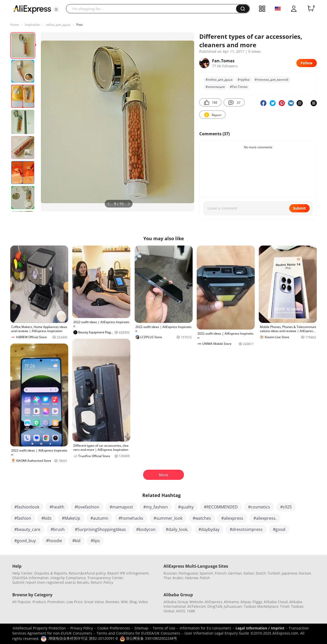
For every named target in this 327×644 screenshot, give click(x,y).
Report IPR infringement (128, 573)
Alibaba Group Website (183, 602)
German (235, 573)
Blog (133, 602)
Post (79, 25)
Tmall (285, 606)
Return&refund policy (87, 573)
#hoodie (54, 541)
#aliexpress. (265, 518)
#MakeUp (71, 518)
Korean (305, 573)
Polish (205, 578)
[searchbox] (153, 9)
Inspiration (32, 25)
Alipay (246, 602)
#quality (186, 507)
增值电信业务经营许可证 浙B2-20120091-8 (83, 638)
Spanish (206, 573)
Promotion (56, 602)
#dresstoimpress (246, 529)
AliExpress (213, 602)
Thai (167, 578)
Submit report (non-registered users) (44, 582)
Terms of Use (164, 628)
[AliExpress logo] (32, 9)
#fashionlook (27, 507)
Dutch (261, 573)
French (221, 573)
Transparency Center (105, 578)
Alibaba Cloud (276, 602)
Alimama (231, 602)
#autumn (99, 518)
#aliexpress (232, 518)
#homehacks (131, 518)
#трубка (244, 80)
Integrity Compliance (68, 578)
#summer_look (168, 518)
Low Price (74, 602)
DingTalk (215, 606)
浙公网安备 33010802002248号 (148, 638)
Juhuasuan (233, 606)
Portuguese (188, 573)
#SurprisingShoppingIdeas (100, 529)
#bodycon (146, 529)
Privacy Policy (82, 628)
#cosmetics (259, 507)
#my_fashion (156, 507)
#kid (76, 541)
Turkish (274, 573)
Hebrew (192, 578)
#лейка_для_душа (219, 80)
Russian (170, 573)
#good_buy (25, 541)
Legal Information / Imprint (260, 628)
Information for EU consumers (205, 628)
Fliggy (257, 602)
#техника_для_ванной (272, 80)
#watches (202, 518)
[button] (56, 9)
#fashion (23, 518)
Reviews (112, 602)
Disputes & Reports (51, 573)
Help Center (22, 573)
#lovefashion (87, 507)
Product (39, 602)
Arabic (178, 578)
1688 (191, 611)
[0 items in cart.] (311, 9)
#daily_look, (177, 529)
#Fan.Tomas (239, 87)
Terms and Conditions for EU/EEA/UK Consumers (138, 633)
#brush (58, 529)
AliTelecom (197, 606)
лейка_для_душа (58, 25)
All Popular (22, 602)
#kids (46, 518)
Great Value (94, 602)
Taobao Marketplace (261, 606)
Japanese (290, 573)
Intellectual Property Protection (39, 628)
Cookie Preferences (114, 628)
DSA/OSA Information (31, 578)
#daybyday (209, 529)
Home (15, 25)
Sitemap (141, 628)
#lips (95, 541)
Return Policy (102, 582)
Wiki (124, 602)
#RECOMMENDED (221, 507)
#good (279, 529)
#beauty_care (27, 529)
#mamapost (121, 507)
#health (57, 507)
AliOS (181, 611)
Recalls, (83, 582)
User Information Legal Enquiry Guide (217, 633)
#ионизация (215, 87)
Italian (249, 573)
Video (143, 602)
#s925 (286, 507)
